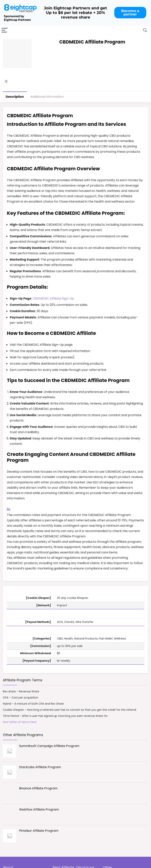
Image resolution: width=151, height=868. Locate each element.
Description (15, 97)
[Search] (145, 30)
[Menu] (5, 30)
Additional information (47, 97)
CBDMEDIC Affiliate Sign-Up (53, 298)
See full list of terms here (20, 722)
